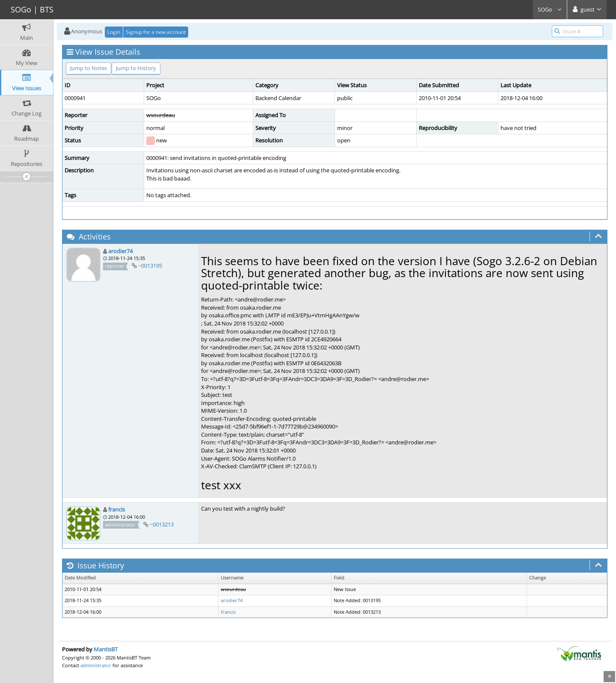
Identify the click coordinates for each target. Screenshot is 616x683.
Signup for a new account (156, 32)
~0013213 (162, 524)
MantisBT (106, 649)
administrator (96, 665)
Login (114, 32)
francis (117, 509)
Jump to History (136, 68)
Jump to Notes (89, 68)
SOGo (550, 9)
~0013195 (150, 266)
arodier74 (120, 251)
